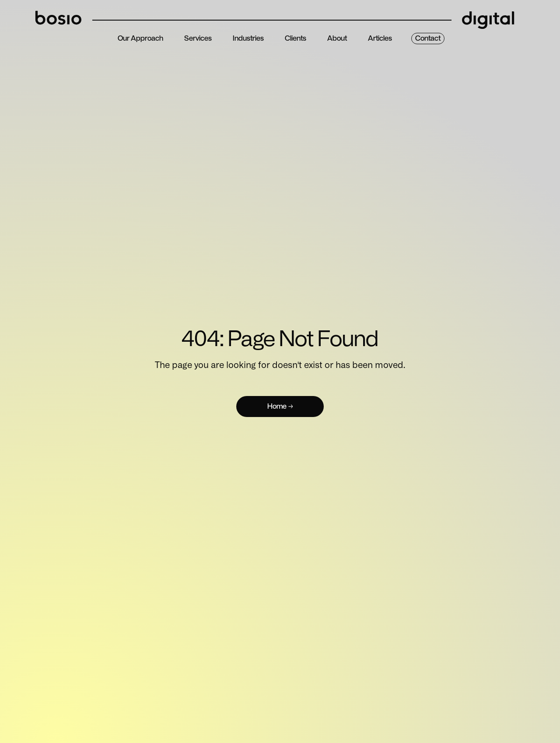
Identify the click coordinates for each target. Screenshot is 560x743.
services (198, 38)
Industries (248, 38)
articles (380, 38)
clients (296, 38)
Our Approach (140, 38)
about (337, 38)
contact (428, 38)
